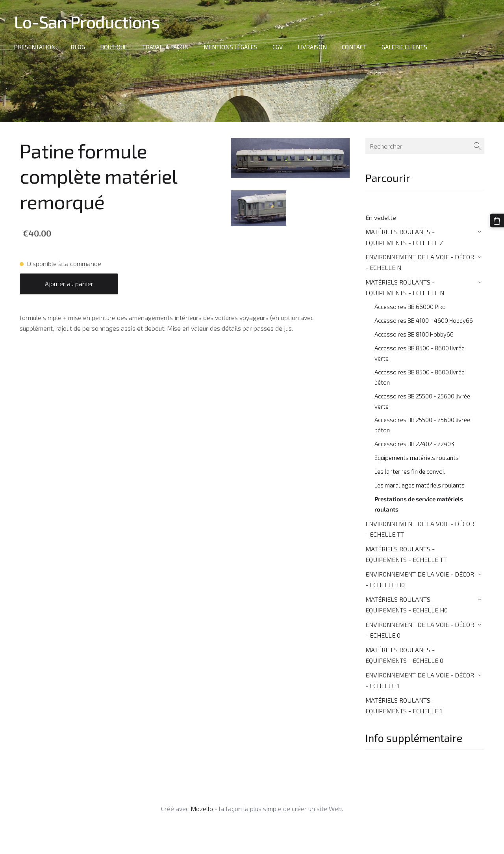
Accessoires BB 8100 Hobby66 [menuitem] (414, 334)
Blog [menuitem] (80, 47)
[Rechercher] (425, 146)
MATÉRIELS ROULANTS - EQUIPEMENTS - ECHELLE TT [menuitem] (406, 554)
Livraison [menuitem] (314, 47)
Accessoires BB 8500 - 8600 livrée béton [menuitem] (420, 377)
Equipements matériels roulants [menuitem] (417, 458)
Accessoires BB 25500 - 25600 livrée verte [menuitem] (422, 401)
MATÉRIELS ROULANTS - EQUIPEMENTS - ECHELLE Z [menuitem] (404, 237)
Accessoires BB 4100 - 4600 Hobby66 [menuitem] (424, 320)
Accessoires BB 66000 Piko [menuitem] (410, 307)
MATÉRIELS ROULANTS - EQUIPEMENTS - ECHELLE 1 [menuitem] (404, 705)
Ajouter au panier (69, 284)
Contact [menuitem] (356, 47)
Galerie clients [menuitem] (406, 47)
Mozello (202, 808)
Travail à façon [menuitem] (167, 47)
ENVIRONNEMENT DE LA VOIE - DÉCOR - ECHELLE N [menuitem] (420, 262)
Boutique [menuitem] (116, 47)
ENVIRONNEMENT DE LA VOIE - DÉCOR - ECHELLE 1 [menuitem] (420, 680)
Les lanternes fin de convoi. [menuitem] (410, 471)
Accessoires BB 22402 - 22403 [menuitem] (414, 444)
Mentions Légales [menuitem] (233, 47)
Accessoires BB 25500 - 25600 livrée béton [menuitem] (422, 425)
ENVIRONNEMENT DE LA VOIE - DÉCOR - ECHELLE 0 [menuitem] (420, 630)
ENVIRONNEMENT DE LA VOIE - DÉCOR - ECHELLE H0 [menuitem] (420, 579)
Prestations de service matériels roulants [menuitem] (419, 504)
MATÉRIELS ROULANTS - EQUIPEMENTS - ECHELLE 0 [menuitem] (404, 655)
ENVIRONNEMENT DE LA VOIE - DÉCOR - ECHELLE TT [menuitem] (420, 529)
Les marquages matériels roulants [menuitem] (420, 485)
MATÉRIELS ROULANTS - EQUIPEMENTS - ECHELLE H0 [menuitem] (407, 605)
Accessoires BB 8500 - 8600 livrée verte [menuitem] (420, 353)
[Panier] (497, 220)
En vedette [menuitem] (381, 217)
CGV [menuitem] (280, 47)
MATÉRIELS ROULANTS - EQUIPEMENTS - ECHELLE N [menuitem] (405, 287)
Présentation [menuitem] (37, 47)
